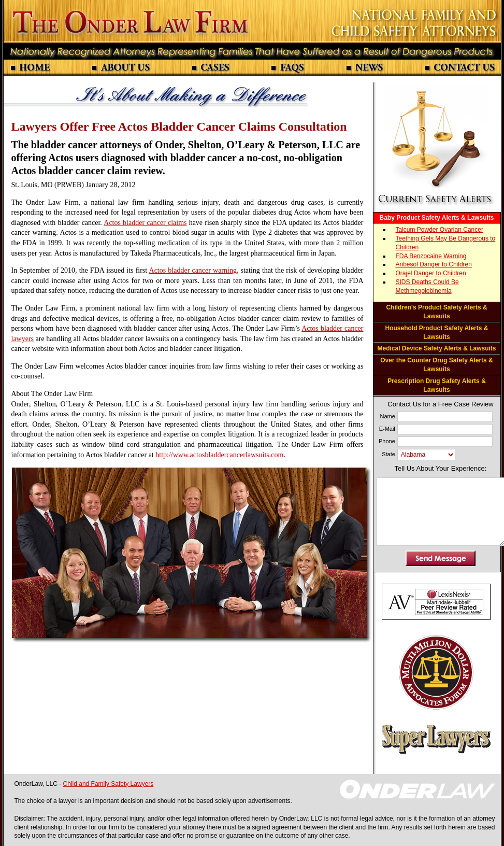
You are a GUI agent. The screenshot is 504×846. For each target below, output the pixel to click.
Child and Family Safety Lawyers (109, 784)
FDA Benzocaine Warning (431, 256)
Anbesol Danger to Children (434, 264)
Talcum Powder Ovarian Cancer (440, 230)
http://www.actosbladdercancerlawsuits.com (219, 455)
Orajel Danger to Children (431, 273)
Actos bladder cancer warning (193, 270)
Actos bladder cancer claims (145, 223)
